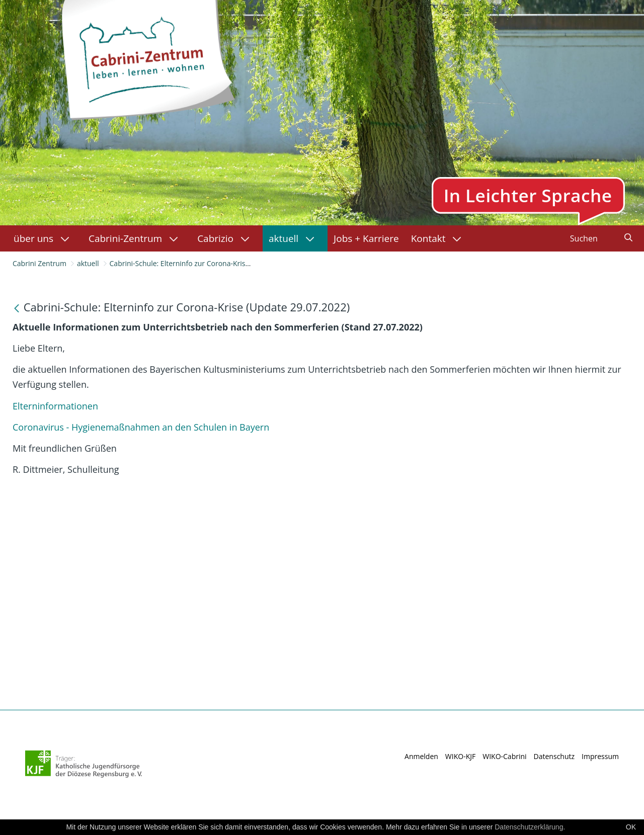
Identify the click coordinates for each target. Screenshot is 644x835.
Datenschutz (554, 756)
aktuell (88, 263)
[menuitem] (45, 238)
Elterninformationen (55, 406)
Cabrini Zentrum (39, 263)
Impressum (600, 756)
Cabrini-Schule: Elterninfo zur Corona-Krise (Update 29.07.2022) (214, 263)
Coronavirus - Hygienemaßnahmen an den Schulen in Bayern (142, 427)
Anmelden (421, 756)
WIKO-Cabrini (504, 756)
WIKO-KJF (460, 756)
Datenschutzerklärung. (530, 827)
